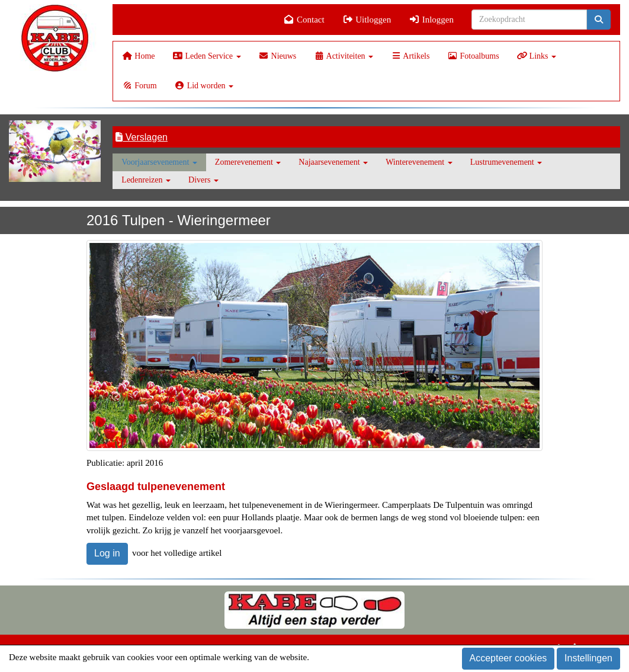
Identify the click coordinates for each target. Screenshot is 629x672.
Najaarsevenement (333, 162)
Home (138, 56)
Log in (107, 553)
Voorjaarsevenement (159, 162)
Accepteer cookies (508, 658)
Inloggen (431, 20)
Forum (139, 86)
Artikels (410, 56)
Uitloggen (367, 20)
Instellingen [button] (588, 658)
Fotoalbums (473, 56)
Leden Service (207, 56)
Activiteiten (344, 56)
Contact (304, 20)
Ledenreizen (146, 180)
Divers (203, 180)
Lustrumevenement (506, 162)
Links (537, 56)
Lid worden (204, 86)
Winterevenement (419, 162)
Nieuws (278, 56)
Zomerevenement (248, 162)
